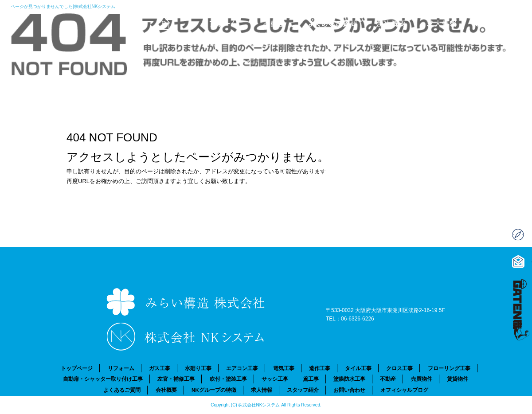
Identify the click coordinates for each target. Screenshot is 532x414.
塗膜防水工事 (349, 379)
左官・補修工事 (176, 379)
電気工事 (284, 368)
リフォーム (215, 22)
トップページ (157, 22)
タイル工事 (358, 368)
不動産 (273, 22)
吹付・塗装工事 (228, 379)
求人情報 (446, 22)
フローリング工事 (449, 368)
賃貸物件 (458, 379)
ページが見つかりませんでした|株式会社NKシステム (63, 6)
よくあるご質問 (330, 22)
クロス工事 (399, 368)
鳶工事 (311, 379)
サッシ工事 (275, 379)
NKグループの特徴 (214, 390)
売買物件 (422, 379)
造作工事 (320, 368)
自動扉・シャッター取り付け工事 (103, 379)
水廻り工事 (198, 368)
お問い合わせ (503, 22)
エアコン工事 (242, 368)
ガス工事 (160, 368)
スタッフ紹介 (303, 390)
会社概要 (388, 22)
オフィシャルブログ (404, 390)
